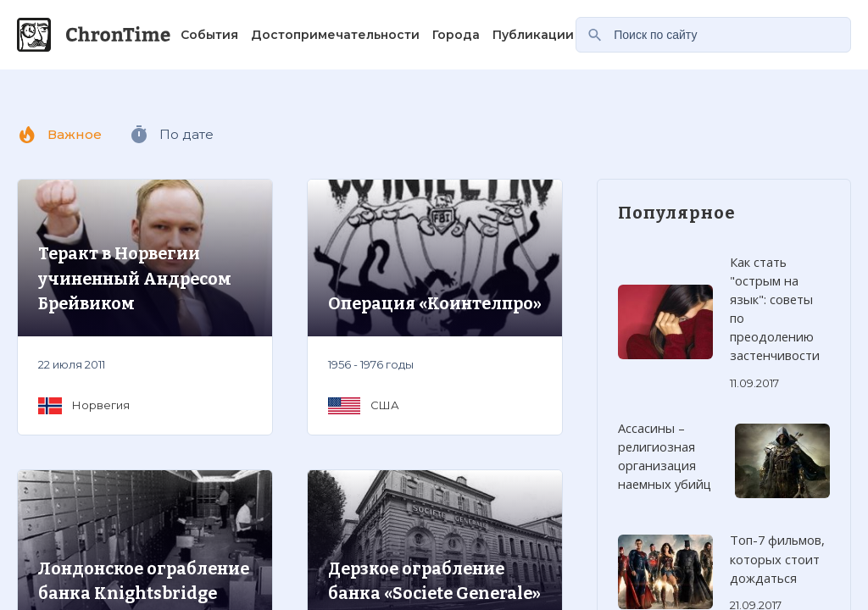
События (209, 35)
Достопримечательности (335, 35)
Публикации (533, 35)
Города (456, 35)
